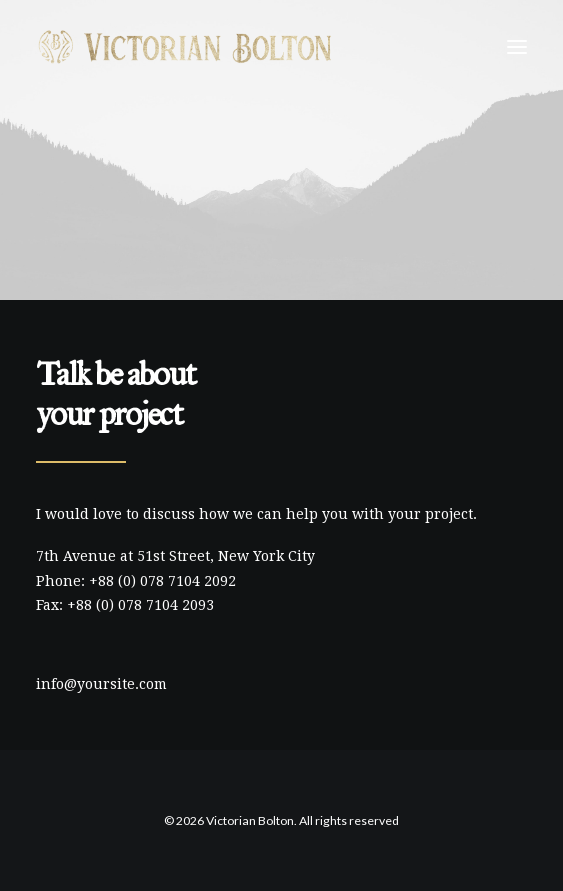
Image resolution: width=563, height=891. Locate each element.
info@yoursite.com (101, 684)
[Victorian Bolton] (184, 47)
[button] (517, 47)
